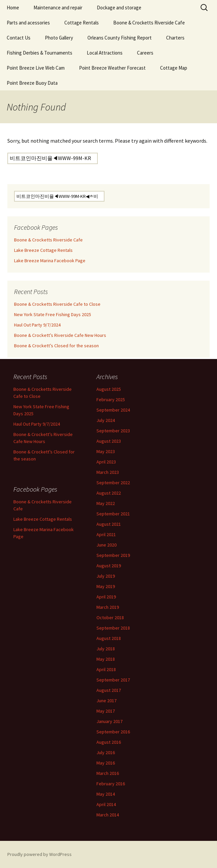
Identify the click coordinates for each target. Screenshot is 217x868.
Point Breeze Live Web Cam (36, 68)
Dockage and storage (119, 8)
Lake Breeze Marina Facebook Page (50, 261)
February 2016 (111, 784)
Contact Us (19, 38)
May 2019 (106, 586)
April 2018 (106, 669)
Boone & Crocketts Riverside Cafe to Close (57, 304)
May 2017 (106, 711)
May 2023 (106, 451)
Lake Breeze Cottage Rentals (43, 250)
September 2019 (113, 555)
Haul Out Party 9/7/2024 (37, 325)
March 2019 (108, 607)
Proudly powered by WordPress (40, 854)
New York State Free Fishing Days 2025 (53, 314)
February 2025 (111, 400)
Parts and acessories (28, 23)
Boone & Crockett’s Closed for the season (56, 346)
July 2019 (106, 576)
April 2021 (106, 534)
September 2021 (113, 514)
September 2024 (113, 410)
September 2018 (113, 628)
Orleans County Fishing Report (120, 38)
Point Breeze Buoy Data (32, 83)
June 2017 (106, 701)
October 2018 (110, 618)
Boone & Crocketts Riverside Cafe (149, 23)
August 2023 (109, 441)
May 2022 (106, 503)
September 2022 (113, 483)
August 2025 (109, 389)
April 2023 (106, 462)
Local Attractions (105, 53)
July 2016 (106, 752)
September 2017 (113, 680)
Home (13, 8)
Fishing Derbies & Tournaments (40, 53)
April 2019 (106, 597)
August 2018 (109, 638)
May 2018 (106, 659)
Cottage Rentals (82, 23)
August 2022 (109, 493)
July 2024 (106, 420)
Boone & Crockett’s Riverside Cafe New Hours (60, 335)
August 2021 (109, 524)
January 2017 (110, 721)
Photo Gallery (59, 38)
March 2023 (108, 472)
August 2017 (109, 690)
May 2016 (106, 763)
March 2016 (108, 773)
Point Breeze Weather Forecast (112, 68)
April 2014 (106, 804)
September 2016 (113, 732)
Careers (145, 53)
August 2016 (109, 742)
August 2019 (109, 566)
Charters (175, 38)
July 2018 (106, 649)
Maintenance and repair (58, 8)
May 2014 (106, 794)
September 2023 (113, 431)
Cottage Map (174, 68)
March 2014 (108, 815)
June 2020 (106, 545)
